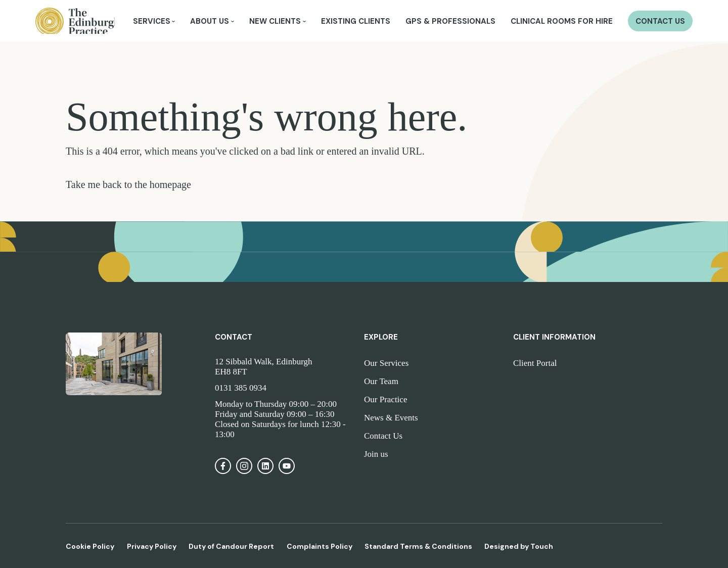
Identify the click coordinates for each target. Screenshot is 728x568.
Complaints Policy (320, 546)
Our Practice (385, 399)
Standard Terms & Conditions (418, 546)
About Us (210, 22)
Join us (376, 454)
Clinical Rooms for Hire (562, 22)
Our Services (386, 363)
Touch (542, 546)
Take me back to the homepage (128, 184)
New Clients (275, 22)
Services (152, 22)
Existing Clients (356, 22)
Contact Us (660, 22)
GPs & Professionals (450, 22)
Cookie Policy (90, 546)
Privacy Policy (152, 546)
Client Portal (535, 363)
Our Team (381, 381)
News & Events (391, 418)
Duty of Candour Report (231, 546)
